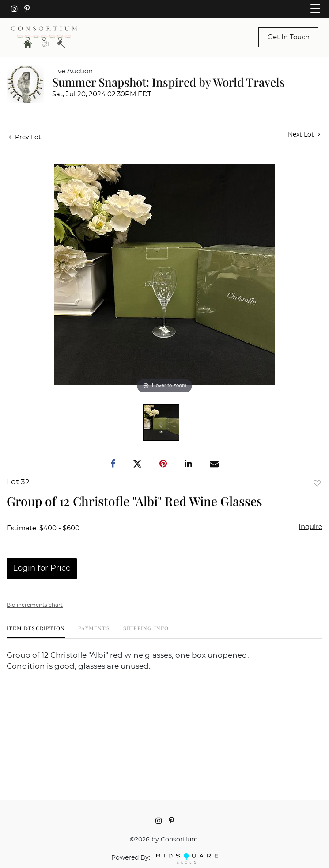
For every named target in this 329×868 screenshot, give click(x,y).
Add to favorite (317, 483)
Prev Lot (25, 137)
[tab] (36, 631)
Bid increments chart (35, 605)
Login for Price (42, 568)
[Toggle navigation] (315, 9)
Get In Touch (289, 37)
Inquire (310, 527)
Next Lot (304, 135)
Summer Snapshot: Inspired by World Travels (168, 82)
